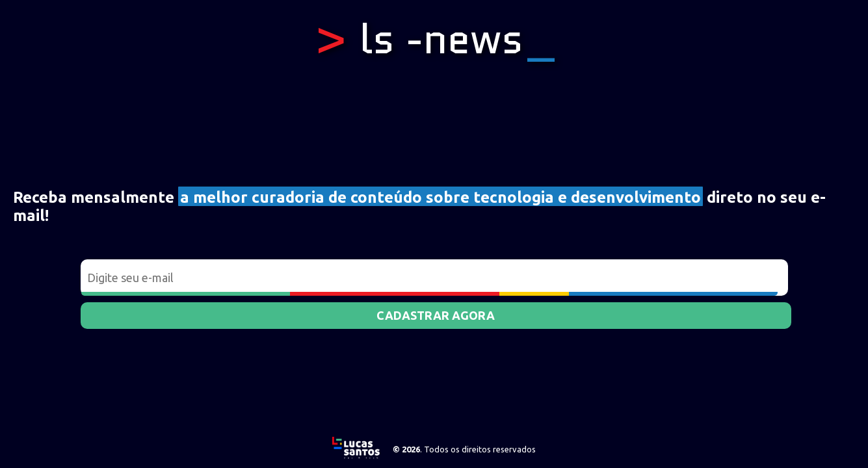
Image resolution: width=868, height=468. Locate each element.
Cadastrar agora (436, 315)
